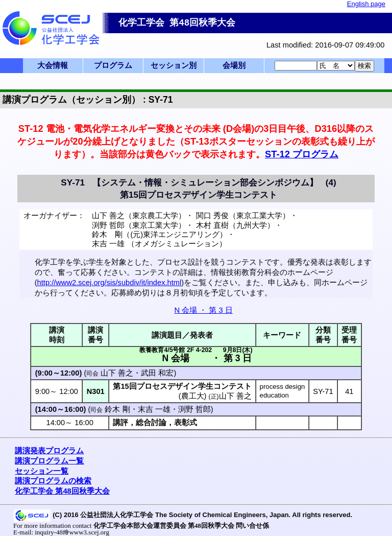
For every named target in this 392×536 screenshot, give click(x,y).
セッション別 (174, 65)
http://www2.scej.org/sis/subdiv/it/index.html (109, 283)
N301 (96, 391)
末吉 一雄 (154, 409)
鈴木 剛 (117, 409)
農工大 (193, 396)
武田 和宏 (157, 373)
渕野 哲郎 (194, 409)
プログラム (113, 65)
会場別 (234, 65)
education (274, 395)
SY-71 (323, 391)
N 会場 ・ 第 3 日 (204, 310)
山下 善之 (117, 373)
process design (283, 387)
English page (366, 4)
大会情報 (53, 65)
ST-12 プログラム (302, 154)
